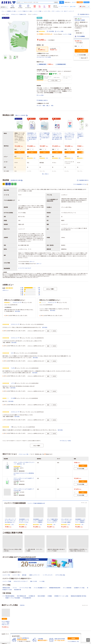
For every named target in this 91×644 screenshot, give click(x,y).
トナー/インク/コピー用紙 (25, 588)
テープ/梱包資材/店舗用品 (8, 596)
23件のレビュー (6, 290)
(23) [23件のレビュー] (22, 158)
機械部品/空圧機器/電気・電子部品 (78, 596)
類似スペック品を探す (21, 115)
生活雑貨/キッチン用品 (11, 11)
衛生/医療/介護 (18, 590)
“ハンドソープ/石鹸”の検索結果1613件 (36, 503)
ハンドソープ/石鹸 (38, 11)
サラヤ (7, 14)
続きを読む (18, 311)
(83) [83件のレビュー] (83, 524)
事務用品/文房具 (6, 588)
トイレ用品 (42, 581)
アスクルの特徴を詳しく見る (73, 642)
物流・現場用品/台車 (21, 596)
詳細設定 (56, 2)
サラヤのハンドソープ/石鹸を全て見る (19, 14)
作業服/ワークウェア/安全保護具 (13, 598)
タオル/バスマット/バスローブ (21, 581)
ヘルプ (75, 2)
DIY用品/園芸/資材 (27, 598)
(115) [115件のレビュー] (69, 524)
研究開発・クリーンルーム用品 (61, 596)
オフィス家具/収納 (67, 588)
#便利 (44, 106)
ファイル (15, 588)
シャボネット (35, 14)
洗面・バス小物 (33, 581)
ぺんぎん (13, 368)
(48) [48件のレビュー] (60, 158)
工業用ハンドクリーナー (34, 575)
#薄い (52, 106)
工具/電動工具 (32, 596)
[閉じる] (81, 634)
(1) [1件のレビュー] (21, 466)
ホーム (3, 11)
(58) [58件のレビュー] (85, 158)
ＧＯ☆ (12, 353)
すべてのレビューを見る (65, 441)
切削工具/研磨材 (41, 596)
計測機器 (50, 596)
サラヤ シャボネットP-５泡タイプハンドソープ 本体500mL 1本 (24, 463)
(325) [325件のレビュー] (13, 524)
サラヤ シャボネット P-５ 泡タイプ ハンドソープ (63, 11)
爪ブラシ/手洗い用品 (60, 575)
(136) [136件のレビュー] (41, 524)
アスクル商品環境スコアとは (81, 184)
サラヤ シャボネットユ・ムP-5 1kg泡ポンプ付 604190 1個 (24, 479)
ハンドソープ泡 (47, 11)
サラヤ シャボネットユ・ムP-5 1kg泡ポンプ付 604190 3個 (24, 490)
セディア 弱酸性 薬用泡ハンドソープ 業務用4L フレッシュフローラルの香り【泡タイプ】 (45, 136)
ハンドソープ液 (16, 575)
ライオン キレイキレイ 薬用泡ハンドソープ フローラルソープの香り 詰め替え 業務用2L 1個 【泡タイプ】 (57, 136)
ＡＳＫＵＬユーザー (17, 302)
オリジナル (6, 18)
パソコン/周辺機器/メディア (40, 588)
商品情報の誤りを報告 (16, 180)
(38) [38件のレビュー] (47, 158)
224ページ (32, 262)
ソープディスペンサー (48, 575)
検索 (62, 2)
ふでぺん (13, 383)
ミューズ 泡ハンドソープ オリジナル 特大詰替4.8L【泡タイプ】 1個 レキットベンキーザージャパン (70, 136)
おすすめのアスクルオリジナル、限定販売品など (24, 474)
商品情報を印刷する (84, 14)
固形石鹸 (24, 575)
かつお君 (13, 398)
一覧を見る (22, 605)
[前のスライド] (3, 515)
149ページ (39, 264)
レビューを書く (59, 31)
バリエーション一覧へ (24, 454)
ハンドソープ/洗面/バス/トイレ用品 (25, 11)
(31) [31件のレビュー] (35, 158)
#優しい (48, 106)
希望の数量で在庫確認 (80, 20)
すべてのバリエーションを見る (44, 57)
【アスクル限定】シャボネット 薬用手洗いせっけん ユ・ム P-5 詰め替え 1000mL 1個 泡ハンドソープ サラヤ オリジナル (6, 623)
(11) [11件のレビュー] (72, 158)
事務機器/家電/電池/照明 (55, 588)
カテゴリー (4, 7)
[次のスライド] (88, 515)
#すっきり (39, 106)
